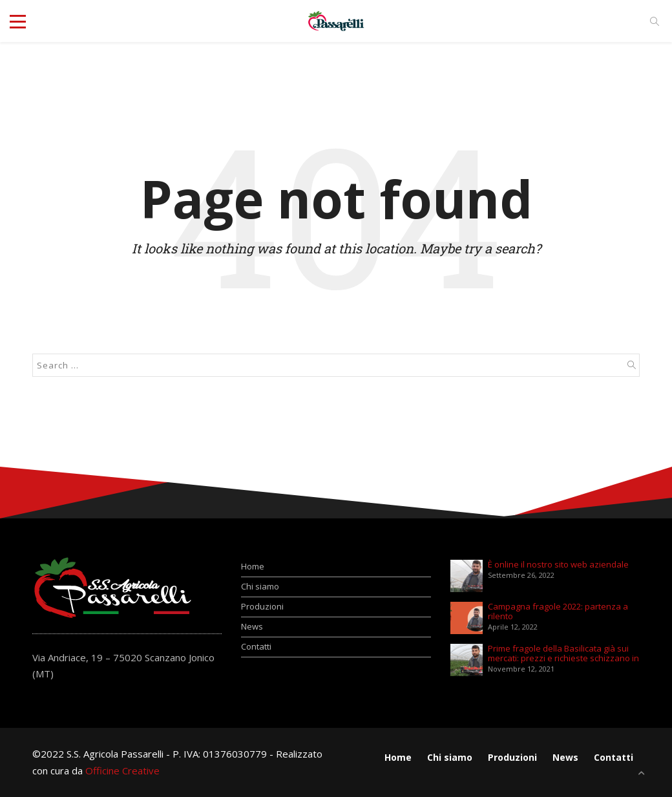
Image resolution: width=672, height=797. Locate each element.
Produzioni (262, 606)
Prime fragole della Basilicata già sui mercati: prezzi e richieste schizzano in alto (563, 654)
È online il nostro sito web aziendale (558, 565)
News (252, 626)
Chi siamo (260, 586)
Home (253, 566)
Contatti (256, 646)
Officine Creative (122, 770)
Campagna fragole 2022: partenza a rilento (558, 611)
